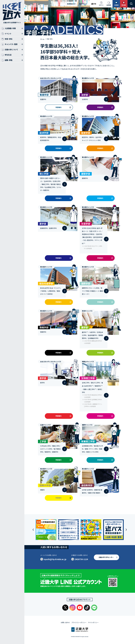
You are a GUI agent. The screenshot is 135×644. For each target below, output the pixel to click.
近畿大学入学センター (106, 557)
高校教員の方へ (72, 4)
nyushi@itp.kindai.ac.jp (55, 559)
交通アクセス (83, 4)
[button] (33, 530)
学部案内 (58, 107)
